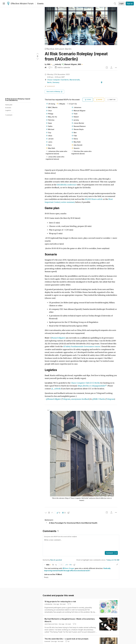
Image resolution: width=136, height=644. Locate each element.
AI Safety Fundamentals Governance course (82, 346)
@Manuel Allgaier (53, 399)
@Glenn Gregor (68, 568)
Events (40, 4)
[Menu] (4, 4)
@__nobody (56, 389)
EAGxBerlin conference (67, 185)
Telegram (66, 399)
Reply (46, 577)
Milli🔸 (50, 64)
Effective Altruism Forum (20, 4)
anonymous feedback (80, 399)
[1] (106, 385)
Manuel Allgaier (71, 64)
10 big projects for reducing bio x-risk (60, 602)
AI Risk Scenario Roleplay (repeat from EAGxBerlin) (18, 100)
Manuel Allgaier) (58, 338)
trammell (47, 641)
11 (69, 604)
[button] (54, 92)
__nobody (57, 64)
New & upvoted (56, 560)
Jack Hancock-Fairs (51, 624)
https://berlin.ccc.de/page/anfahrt (92, 386)
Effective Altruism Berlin (58, 49)
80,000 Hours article (94, 199)
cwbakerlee (48, 604)
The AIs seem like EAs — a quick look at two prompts (66, 639)
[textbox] (81, 544)
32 (67, 641)
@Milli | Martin (99, 399)
